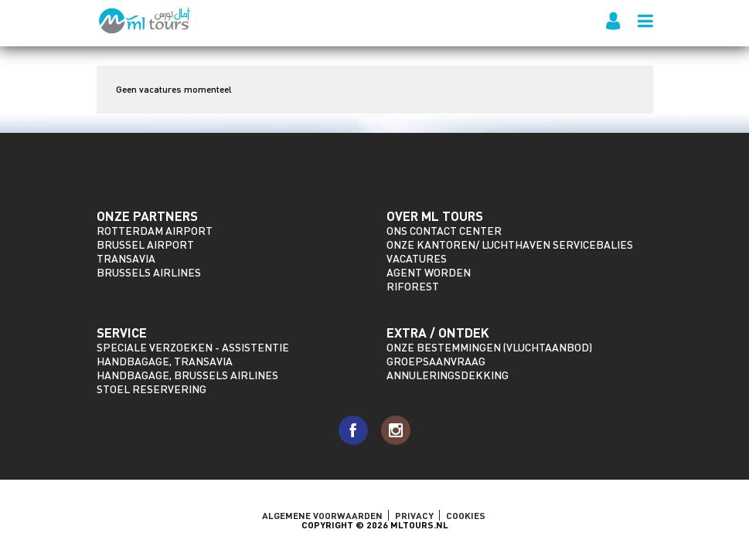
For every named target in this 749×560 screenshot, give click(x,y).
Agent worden (429, 272)
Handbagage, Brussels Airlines (187, 375)
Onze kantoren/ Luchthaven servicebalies (510, 244)
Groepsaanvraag (436, 361)
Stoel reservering (152, 389)
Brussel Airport (145, 244)
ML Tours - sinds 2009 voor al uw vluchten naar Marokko (145, 21)
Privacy (414, 515)
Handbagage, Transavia (165, 361)
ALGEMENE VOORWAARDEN (322, 515)
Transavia (126, 258)
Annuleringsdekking (448, 375)
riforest (413, 286)
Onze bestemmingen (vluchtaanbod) (489, 347)
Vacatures (417, 258)
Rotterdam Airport (155, 231)
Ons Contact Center (444, 231)
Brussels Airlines (149, 272)
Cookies (466, 515)
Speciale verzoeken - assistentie (193, 347)
